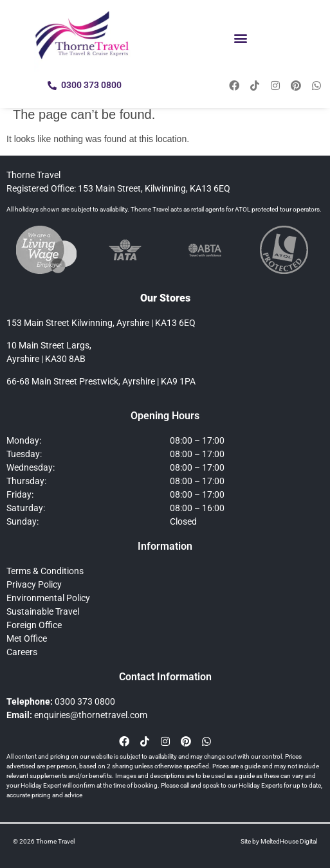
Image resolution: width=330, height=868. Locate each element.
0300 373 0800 (85, 701)
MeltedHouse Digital (289, 841)
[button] (240, 38)
